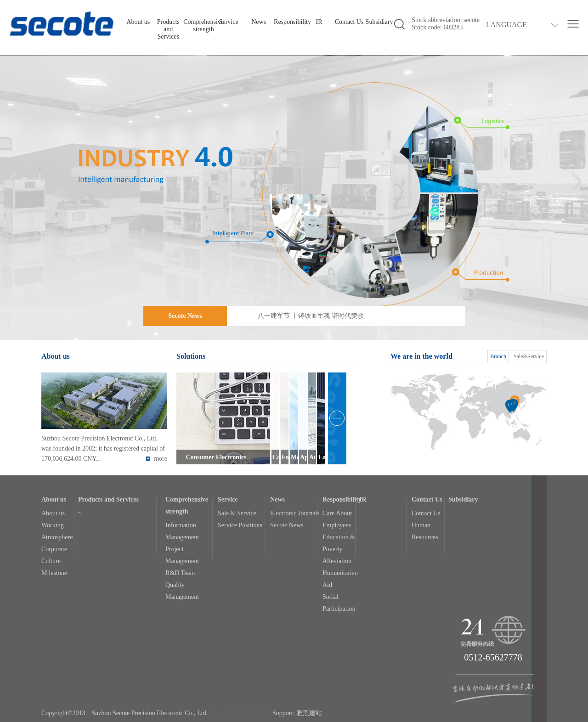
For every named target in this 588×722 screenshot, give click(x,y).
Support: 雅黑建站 (297, 713)
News (259, 22)
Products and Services (168, 29)
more (157, 459)
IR (319, 22)
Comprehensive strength (204, 25)
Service (229, 22)
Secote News (287, 525)
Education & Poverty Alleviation (339, 549)
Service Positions (240, 525)
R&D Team (180, 573)
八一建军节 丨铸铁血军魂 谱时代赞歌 (311, 316)
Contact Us (349, 22)
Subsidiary (379, 22)
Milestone (54, 573)
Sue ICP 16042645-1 (240, 713)
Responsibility (292, 22)
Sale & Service (237, 513)
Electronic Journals (295, 513)
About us (138, 22)
